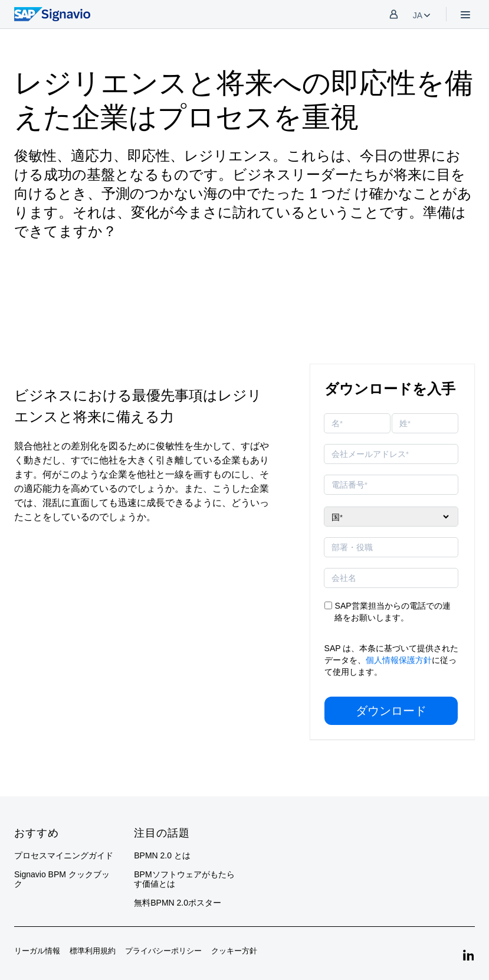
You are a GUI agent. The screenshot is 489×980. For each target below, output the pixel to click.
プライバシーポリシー (163, 951)
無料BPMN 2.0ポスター (178, 903)
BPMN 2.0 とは (162, 855)
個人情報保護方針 (399, 660)
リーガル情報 (37, 951)
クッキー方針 (234, 951)
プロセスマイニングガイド (64, 855)
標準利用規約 (93, 951)
